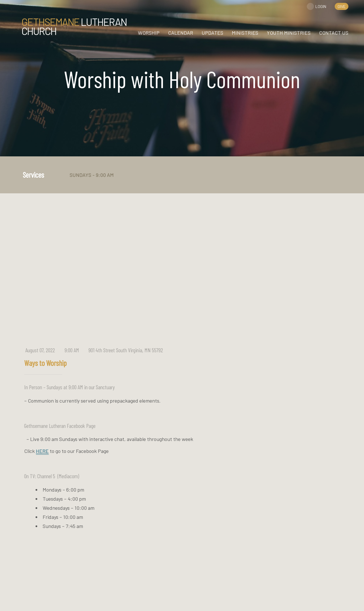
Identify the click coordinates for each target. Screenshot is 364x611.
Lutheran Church (74, 26)
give (342, 6)
